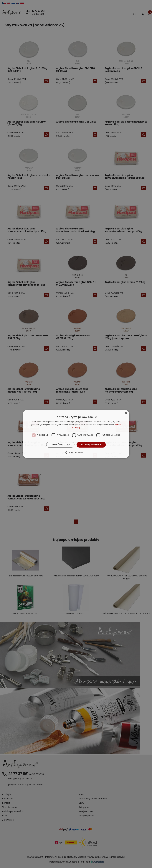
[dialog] (76, 434)
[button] (76, 453)
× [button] (126, 413)
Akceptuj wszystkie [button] (91, 445)
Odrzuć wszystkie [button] (60, 445)
